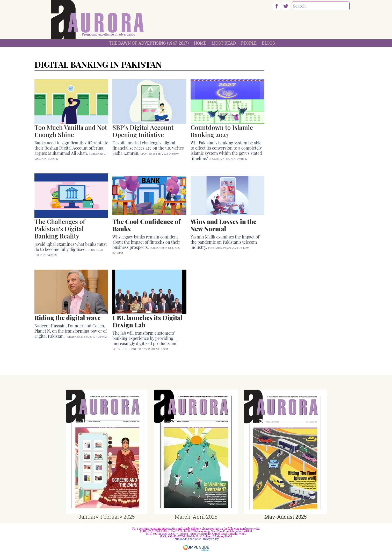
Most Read (224, 43)
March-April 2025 (196, 517)
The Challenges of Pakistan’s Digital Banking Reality (60, 229)
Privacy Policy (210, 539)
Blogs (268, 43)
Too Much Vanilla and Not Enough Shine (71, 131)
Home (200, 43)
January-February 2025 (107, 517)
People (249, 43)
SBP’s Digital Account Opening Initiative (143, 131)
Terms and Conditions (186, 539)
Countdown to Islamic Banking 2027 (222, 131)
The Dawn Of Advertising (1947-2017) (149, 43)
